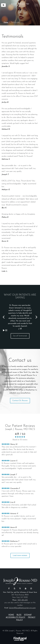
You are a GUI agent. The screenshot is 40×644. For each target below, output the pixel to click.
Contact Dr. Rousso (20, 401)
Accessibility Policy (16, 617)
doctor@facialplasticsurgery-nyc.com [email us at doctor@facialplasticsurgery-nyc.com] (22, 608)
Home (6, 22)
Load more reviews (20, 555)
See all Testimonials (20, 336)
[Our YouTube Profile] (26, 588)
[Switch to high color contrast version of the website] (3, 5)
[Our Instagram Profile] (31, 588)
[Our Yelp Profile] (15, 588)
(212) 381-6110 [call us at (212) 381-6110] (23, 600)
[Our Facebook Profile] (9, 588)
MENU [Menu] (36, 5)
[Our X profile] (20, 588)
